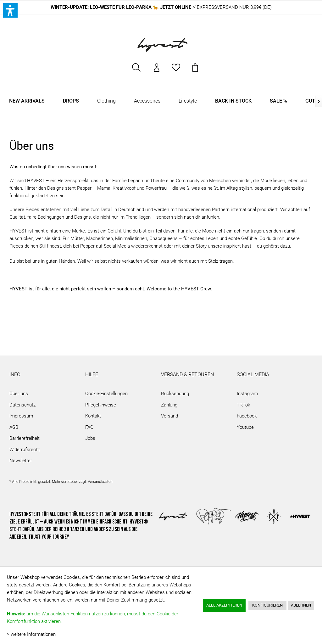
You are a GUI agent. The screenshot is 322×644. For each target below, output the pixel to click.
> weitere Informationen (31, 634)
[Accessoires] (147, 101)
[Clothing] (106, 101)
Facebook (247, 416)
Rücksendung (175, 394)
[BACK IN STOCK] (233, 101)
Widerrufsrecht (25, 450)
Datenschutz (22, 405)
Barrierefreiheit (25, 438)
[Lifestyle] (188, 101)
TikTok (243, 405)
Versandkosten (100, 482)
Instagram (247, 394)
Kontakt (93, 416)
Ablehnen (301, 605)
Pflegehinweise (101, 405)
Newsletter (21, 461)
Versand (169, 416)
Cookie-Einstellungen (106, 394)
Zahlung (169, 405)
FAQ (89, 427)
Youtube (245, 427)
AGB (14, 427)
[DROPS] (71, 101)
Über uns (19, 394)
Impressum (21, 416)
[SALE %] (278, 101)
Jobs (90, 438)
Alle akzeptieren (224, 605)
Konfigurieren (267, 605)
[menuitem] (137, 71)
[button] (10, 10)
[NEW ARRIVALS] (27, 101)
